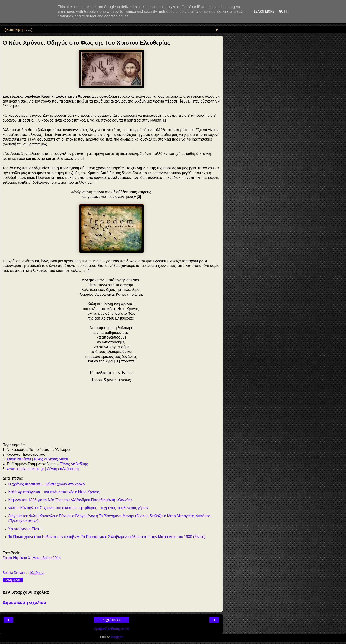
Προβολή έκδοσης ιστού (112, 629)
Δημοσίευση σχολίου (24, 602)
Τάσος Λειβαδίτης (74, 464)
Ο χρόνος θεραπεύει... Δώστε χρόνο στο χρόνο (47, 484)
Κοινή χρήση (13, 580)
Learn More (264, 11)
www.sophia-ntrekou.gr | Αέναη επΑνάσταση (43, 469)
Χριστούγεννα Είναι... (26, 529)
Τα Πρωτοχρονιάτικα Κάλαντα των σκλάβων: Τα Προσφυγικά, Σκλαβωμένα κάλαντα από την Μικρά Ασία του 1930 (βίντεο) (107, 537)
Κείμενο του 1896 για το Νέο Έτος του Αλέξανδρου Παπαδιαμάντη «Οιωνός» (70, 500)
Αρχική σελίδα (112, 620)
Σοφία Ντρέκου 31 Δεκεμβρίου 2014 (32, 558)
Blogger (117, 637)
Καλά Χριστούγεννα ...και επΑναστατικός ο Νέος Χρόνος (54, 492)
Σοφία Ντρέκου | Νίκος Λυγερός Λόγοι (37, 459)
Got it (284, 11)
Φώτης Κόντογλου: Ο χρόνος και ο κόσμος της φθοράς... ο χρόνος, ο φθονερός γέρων (78, 508)
